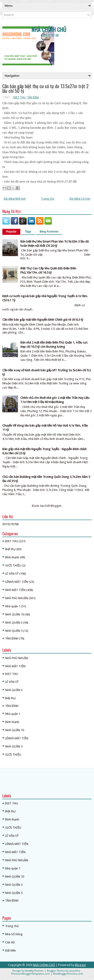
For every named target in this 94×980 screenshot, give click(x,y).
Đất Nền (11, 950)
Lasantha (74, 971)
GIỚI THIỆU (13, 565)
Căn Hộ (10, 942)
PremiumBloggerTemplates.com (31, 974)
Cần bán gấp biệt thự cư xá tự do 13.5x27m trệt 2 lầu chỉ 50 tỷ (45, 88)
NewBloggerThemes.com (68, 974)
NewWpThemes (34, 971)
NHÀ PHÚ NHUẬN (17, 598)
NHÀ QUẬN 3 (14, 623)
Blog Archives (49, 232)
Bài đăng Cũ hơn (80, 199)
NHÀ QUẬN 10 (15, 614)
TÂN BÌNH (33, 97)
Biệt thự (10, 549)
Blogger (56, 506)
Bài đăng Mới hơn (15, 199)
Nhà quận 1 (13, 606)
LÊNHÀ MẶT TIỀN (17, 582)
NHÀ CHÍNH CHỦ (49, 29)
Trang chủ (48, 199)
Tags (28, 232)
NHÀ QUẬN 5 (14, 631)
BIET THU (19, 97)
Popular (11, 232)
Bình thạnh (12, 557)
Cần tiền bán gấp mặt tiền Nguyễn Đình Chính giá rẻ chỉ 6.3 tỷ (43, 320)
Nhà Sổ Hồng (14, 934)
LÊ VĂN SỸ (12, 574)
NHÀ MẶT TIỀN (15, 590)
